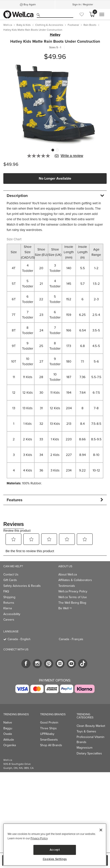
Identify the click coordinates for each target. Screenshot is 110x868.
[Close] (101, 830)
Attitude (9, 740)
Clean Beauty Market (91, 726)
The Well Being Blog (72, 603)
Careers (9, 620)
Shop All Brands (51, 745)
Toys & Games (86, 731)
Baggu (8, 728)
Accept (55, 850)
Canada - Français (71, 639)
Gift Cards (10, 580)
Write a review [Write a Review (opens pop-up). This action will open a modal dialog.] (72, 156)
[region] (55, 845)
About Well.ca (68, 574)
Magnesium (85, 748)
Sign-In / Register (83, 4)
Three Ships (48, 728)
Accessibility (12, 614)
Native (8, 723)
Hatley (55, 35)
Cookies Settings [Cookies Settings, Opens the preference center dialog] (55, 859)
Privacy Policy (39, 838)
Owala (8, 734)
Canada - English (19, 639)
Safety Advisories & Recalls (22, 586)
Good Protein (49, 723)
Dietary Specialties (89, 753)
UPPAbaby (47, 734)
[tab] (55, 195)
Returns (9, 603)
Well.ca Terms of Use (73, 597)
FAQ (6, 591)
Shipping (9, 597)
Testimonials (67, 586)
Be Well (65, 608)
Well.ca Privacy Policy (73, 591)
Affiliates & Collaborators (75, 580)
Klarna (8, 608)
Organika (10, 745)
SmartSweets (49, 740)
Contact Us (11, 574)
